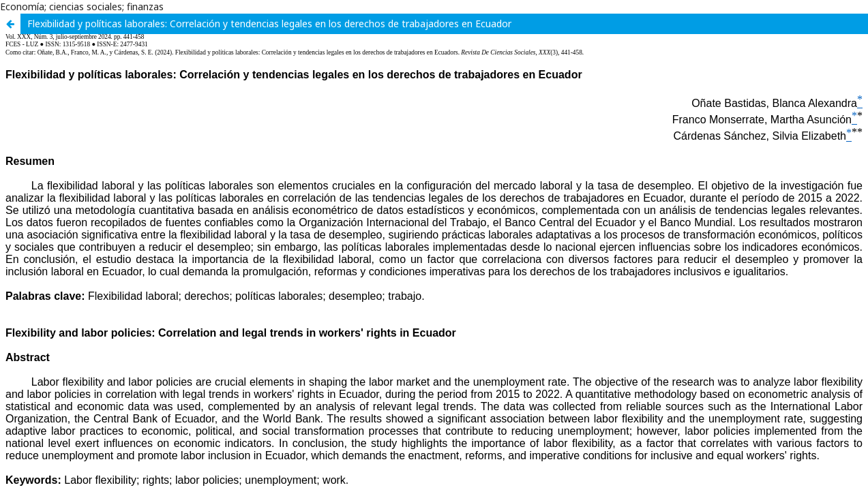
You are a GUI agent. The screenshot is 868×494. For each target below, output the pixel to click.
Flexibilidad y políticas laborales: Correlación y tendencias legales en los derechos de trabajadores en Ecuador (269, 24)
